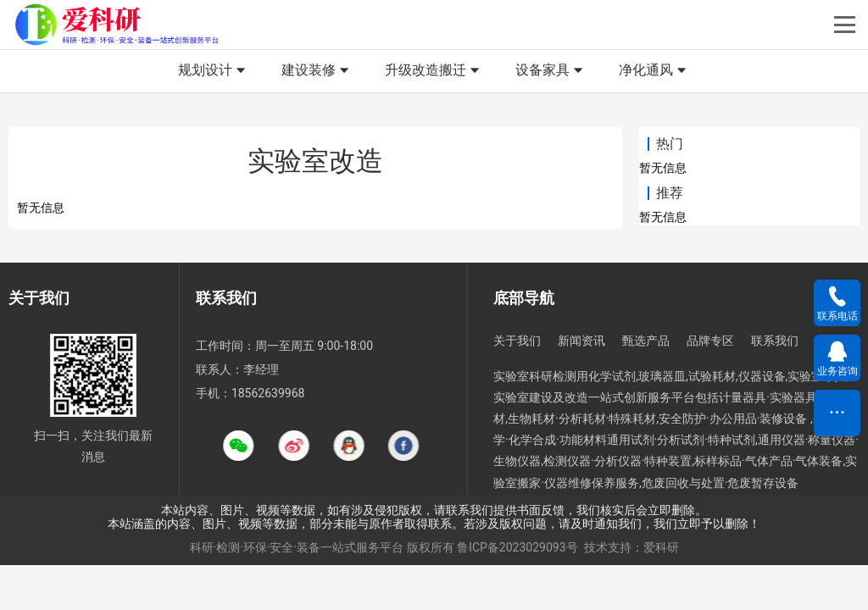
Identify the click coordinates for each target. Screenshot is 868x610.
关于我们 (517, 341)
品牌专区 (710, 341)
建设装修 (317, 71)
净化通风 (654, 71)
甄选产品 (646, 341)
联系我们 (775, 341)
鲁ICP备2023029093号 (517, 547)
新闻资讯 (581, 341)
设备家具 (551, 71)
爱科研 (661, 547)
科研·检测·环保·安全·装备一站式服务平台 (297, 547)
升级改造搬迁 (434, 71)
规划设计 (214, 71)
